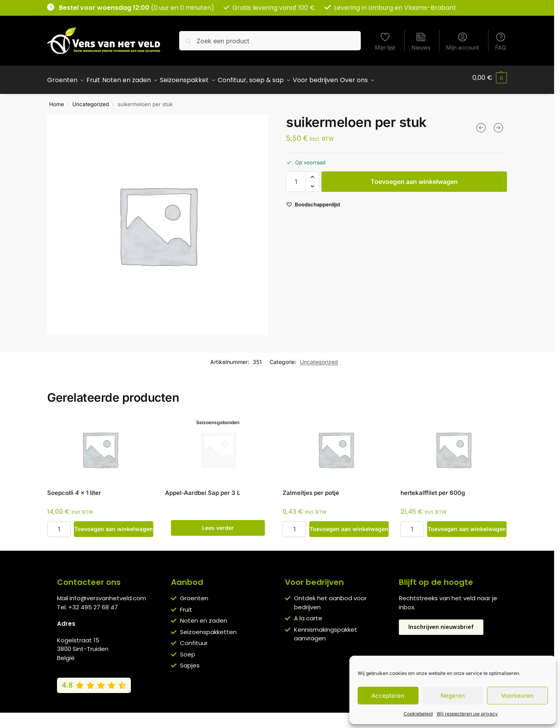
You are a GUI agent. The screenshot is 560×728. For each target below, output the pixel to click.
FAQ (501, 41)
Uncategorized (91, 100)
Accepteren (388, 696)
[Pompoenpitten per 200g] (498, 123)
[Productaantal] (296, 177)
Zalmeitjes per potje (311, 488)
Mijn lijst (385, 41)
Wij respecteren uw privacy (467, 714)
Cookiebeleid (418, 714)
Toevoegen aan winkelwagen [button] (114, 525)
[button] (490, 78)
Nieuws (421, 41)
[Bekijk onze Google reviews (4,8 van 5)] (94, 681)
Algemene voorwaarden (210, 716)
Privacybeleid (266, 716)
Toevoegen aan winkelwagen (414, 177)
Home (57, 100)
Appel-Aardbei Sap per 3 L (203, 488)
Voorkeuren (517, 696)
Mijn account (463, 41)
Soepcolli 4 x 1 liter (74, 488)
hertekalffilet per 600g (433, 488)
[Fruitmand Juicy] (481, 123)
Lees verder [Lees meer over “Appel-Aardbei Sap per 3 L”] (218, 523)
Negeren (453, 696)
